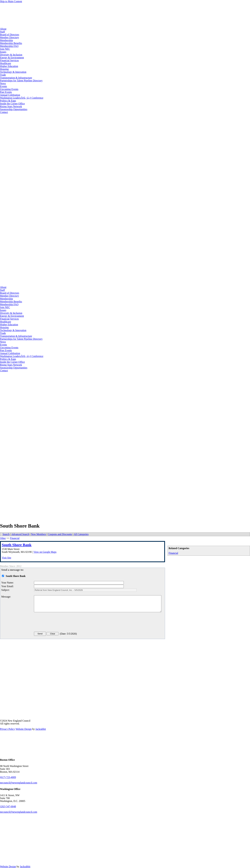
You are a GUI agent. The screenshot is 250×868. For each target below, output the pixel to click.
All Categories (81, 534)
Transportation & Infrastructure (16, 78)
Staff (2, 32)
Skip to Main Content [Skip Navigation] (11, 1)
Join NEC (5, 49)
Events (4, 86)
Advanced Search (20, 534)
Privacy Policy (7, 729)
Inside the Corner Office (12, 104)
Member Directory (10, 37)
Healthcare (6, 63)
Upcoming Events (9, 89)
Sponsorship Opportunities (14, 109)
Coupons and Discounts (60, 534)
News (3, 83)
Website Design (23, 729)
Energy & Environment (12, 58)
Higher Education (9, 66)
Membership (6, 40)
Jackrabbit (41, 729)
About (3, 29)
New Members (39, 534)
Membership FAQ (9, 46)
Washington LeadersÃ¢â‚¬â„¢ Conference (22, 98)
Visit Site (6, 558)
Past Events (6, 92)
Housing (4, 69)
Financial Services (9, 60)
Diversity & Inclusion (11, 55)
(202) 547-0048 (8, 806)
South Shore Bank (17, 545)
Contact (4, 112)
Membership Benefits (11, 43)
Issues (3, 52)
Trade (3, 75)
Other (3, 538)
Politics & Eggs (8, 101)
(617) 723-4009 (8, 777)
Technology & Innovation (13, 72)
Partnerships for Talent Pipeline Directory (21, 81)
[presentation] (58, 623)
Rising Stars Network (11, 106)
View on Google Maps (45, 552)
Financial (173, 553)
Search (6, 534)
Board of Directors (10, 35)
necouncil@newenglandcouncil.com (19, 783)
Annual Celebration (10, 95)
